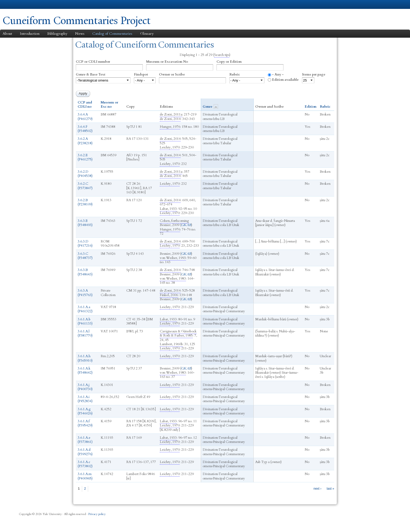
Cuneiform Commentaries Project (77, 21)
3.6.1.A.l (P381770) (85, 333)
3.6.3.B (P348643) (85, 272)
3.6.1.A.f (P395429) (85, 423)
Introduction (30, 34)
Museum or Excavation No (167, 62)
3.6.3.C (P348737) (85, 256)
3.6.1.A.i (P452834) (85, 399)
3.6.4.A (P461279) (85, 117)
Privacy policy (97, 514)
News (80, 34)
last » (330, 489)
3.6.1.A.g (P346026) (85, 411)
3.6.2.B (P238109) (85, 202)
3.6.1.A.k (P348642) (85, 371)
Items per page (314, 74)
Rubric (235, 74)
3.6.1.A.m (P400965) (85, 476)
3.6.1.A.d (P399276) (85, 452)
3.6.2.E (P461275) (85, 157)
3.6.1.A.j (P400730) (85, 387)
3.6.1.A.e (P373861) (85, 440)
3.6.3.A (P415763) (85, 293)
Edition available (285, 80)
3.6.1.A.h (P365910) (85, 358)
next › (317, 489)
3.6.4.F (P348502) (85, 129)
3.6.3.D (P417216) (85, 244)
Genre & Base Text (91, 74)
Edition (311, 107)
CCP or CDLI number (93, 62)
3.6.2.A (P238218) (85, 141)
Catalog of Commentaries (112, 34)
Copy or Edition (229, 62)
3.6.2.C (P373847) (85, 186)
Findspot (141, 74)
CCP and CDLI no (85, 105)
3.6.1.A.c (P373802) (85, 464)
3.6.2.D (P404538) (85, 174)
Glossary (147, 34)
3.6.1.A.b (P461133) (85, 321)
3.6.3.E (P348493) (85, 223)
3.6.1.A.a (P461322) (85, 309)
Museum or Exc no (109, 105)
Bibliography (57, 34)
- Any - (278, 74)
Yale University (17, 4)
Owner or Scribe (172, 74)
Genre (210, 106)
